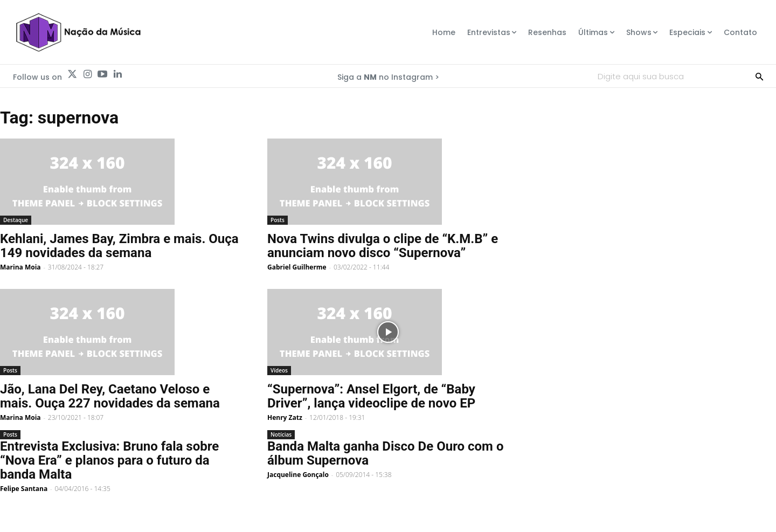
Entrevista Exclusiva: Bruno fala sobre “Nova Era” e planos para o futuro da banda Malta (109, 460)
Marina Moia (20, 267)
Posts (278, 220)
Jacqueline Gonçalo (298, 475)
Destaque (16, 220)
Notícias (281, 434)
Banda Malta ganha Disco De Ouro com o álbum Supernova (385, 453)
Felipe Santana (24, 489)
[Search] (759, 76)
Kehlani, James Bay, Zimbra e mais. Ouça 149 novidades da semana (119, 246)
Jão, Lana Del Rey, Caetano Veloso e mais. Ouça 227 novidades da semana (110, 396)
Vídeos (279, 370)
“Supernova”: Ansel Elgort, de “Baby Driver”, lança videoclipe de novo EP (371, 396)
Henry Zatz (285, 417)
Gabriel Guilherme (297, 267)
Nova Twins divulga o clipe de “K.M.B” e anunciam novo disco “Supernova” (383, 246)
